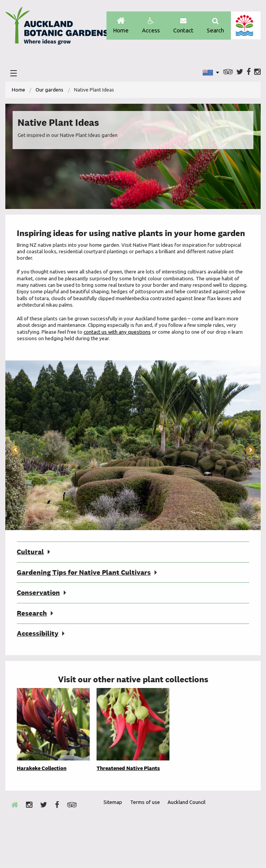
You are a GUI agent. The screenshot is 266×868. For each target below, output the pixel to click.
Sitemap (113, 805)
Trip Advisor (228, 73)
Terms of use (146, 805)
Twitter (240, 73)
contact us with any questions (119, 333)
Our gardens (49, 90)
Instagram (257, 73)
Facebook (249, 73)
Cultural (30, 554)
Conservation (38, 595)
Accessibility (38, 636)
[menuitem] (19, 91)
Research (32, 616)
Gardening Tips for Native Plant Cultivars (84, 574)
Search (215, 26)
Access (149, 26)
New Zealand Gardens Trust (240, 840)
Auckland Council (246, 26)
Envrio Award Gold (201, 840)
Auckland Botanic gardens (57, 28)
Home (118, 26)
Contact (182, 26)
